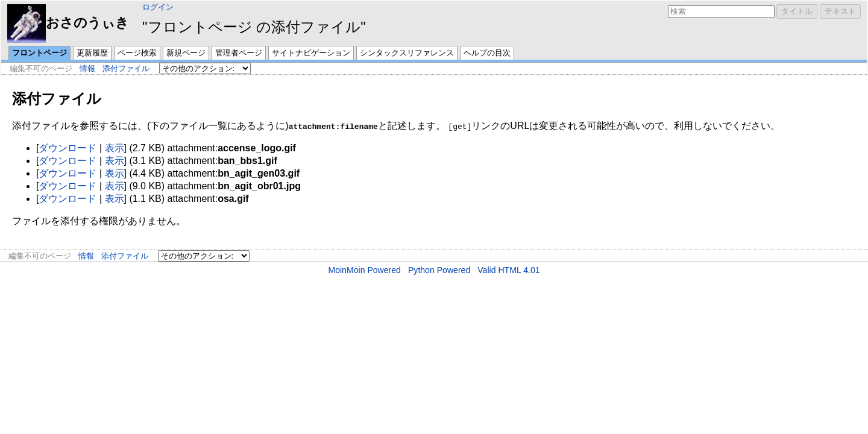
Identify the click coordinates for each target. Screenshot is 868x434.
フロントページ (39, 53)
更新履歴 (92, 53)
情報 (87, 68)
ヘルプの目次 (487, 53)
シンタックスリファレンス (407, 53)
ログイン (158, 7)
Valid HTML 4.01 (508, 270)
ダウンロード (68, 148)
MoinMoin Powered (364, 270)
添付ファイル (126, 68)
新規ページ (186, 53)
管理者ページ (239, 53)
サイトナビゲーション (311, 53)
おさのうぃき (68, 23)
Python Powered (439, 270)
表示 (115, 148)
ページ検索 (137, 53)
